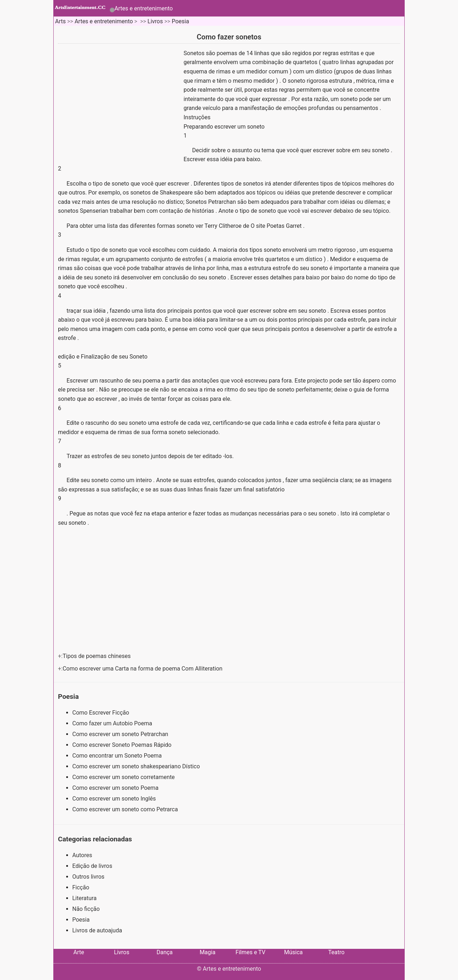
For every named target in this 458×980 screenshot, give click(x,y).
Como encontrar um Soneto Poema (118, 756)
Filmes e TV (250, 952)
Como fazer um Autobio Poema (113, 723)
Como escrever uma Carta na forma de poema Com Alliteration (143, 669)
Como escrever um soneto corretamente (124, 777)
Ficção (81, 887)
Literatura (84, 898)
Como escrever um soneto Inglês (115, 799)
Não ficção (86, 909)
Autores (82, 855)
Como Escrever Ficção (101, 713)
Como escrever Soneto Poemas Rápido (123, 745)
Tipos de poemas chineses (97, 656)
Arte (79, 952)
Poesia (180, 21)
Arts (60, 21)
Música (293, 952)
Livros (155, 21)
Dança (164, 952)
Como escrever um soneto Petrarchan (121, 734)
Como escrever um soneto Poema (116, 788)
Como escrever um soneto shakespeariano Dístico (137, 766)
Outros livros (88, 877)
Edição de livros (92, 866)
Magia (208, 952)
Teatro (336, 952)
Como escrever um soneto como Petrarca (126, 809)
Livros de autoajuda (97, 930)
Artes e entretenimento (144, 8)
